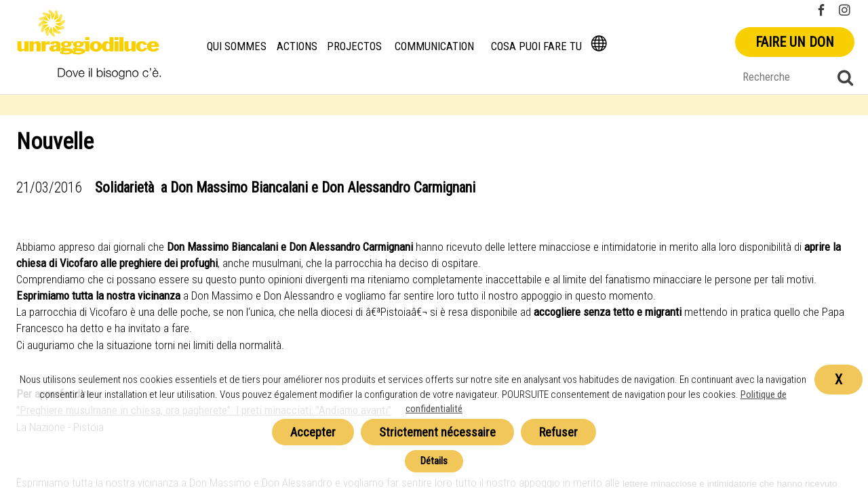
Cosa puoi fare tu (536, 46)
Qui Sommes (237, 46)
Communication (434, 46)
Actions (297, 46)
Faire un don (795, 42)
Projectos (354, 46)
